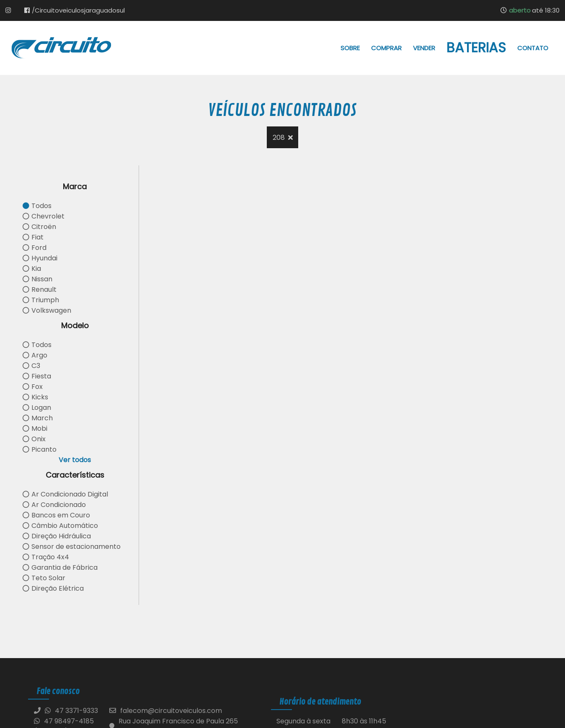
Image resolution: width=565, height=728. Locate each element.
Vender (424, 48)
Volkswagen (47, 310)
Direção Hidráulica (57, 536)
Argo (35, 355)
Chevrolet (44, 216)
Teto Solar (44, 578)
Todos (37, 206)
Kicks (35, 397)
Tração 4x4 (46, 557)
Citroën (39, 227)
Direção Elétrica (53, 588)
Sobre (350, 48)
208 (283, 138)
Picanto (40, 449)
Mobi (35, 428)
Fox (33, 387)
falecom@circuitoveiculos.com (171, 711)
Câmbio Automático (60, 526)
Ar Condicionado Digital (65, 494)
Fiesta (37, 376)
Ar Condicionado (54, 505)
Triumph (41, 300)
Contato (533, 48)
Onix (34, 439)
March (38, 418)
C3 (31, 366)
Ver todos (75, 460)
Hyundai (40, 258)
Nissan (37, 279)
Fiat (33, 237)
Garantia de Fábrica (60, 567)
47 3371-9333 (76, 711)
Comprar (386, 48)
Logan (37, 408)
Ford (35, 248)
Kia (32, 269)
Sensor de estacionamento (72, 547)
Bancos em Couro (56, 515)
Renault (40, 289)
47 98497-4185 (64, 721)
